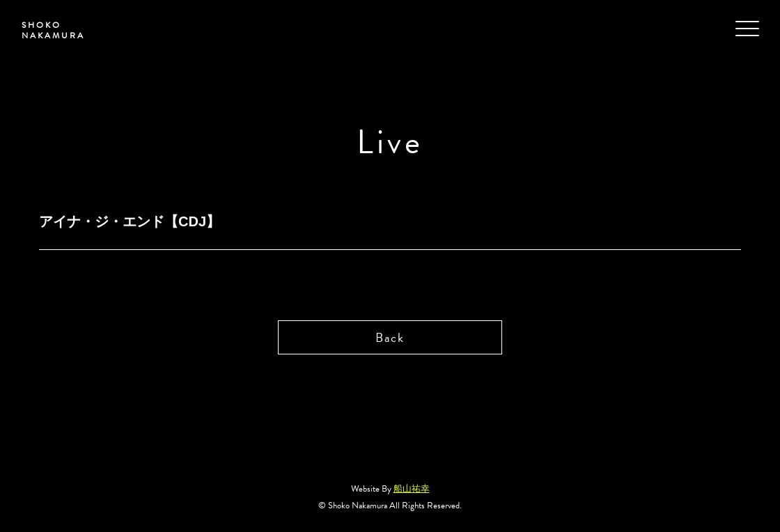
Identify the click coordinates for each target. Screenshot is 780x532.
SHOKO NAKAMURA (53, 31)
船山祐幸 (412, 490)
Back (390, 337)
